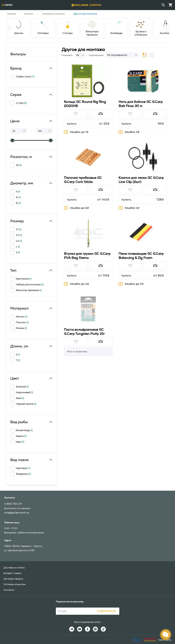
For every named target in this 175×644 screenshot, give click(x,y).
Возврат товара (12, 573)
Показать (67, 55)
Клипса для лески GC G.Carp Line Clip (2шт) (141, 180)
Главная (11, 14)
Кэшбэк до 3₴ (131, 284)
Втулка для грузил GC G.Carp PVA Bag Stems (87, 256)
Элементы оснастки (53, 14)
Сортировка (96, 55)
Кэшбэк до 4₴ (77, 284)
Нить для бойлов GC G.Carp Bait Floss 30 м (141, 104)
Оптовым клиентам (15, 584)
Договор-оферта (13, 579)
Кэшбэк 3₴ (129, 132)
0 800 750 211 (13, 504)
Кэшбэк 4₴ (129, 208)
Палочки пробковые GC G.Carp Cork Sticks (83, 180)
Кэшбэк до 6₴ (77, 208)
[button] (9, 28)
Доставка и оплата (14, 568)
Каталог (29, 14)
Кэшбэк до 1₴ (76, 132)
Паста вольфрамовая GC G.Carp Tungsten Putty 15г (84, 332)
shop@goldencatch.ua (17, 513)
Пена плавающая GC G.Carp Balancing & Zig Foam (141, 256)
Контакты (9, 590)
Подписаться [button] (106, 611)
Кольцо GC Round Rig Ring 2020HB (85, 104)
